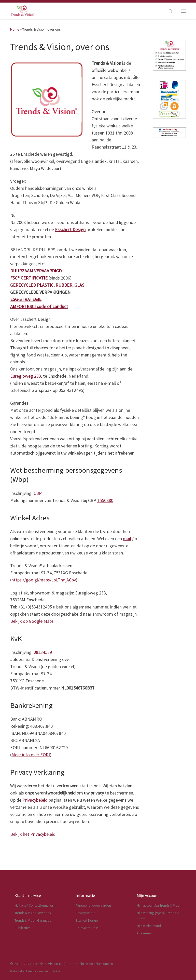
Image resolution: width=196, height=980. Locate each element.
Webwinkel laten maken (27, 971)
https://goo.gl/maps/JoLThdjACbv (44, 580)
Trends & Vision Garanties (33, 921)
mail (127, 539)
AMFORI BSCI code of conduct (39, 306)
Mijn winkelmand (149, 926)
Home (15, 29)
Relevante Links (87, 928)
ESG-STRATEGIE (26, 299)
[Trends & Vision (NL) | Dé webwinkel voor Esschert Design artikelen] (22, 10)
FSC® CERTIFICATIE (29, 278)
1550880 (105, 500)
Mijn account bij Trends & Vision (159, 905)
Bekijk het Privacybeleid (33, 834)
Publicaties (22, 928)
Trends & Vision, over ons (33, 913)
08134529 (43, 652)
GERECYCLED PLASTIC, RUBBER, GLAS (47, 285)
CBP (38, 493)
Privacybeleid (35, 800)
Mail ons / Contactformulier (34, 905)
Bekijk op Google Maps (32, 621)
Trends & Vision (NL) (49, 964)
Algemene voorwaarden (93, 905)
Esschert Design (70, 229)
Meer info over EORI (31, 755)
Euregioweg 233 (26, 376)
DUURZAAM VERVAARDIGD (36, 271)
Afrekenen (144, 933)
